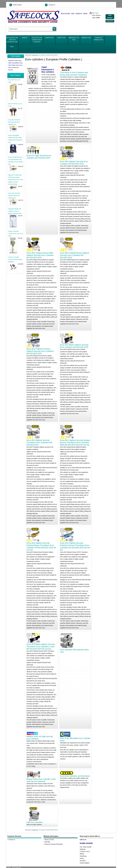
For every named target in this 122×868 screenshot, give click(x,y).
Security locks (28, 55)
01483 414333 (17, 5)
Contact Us (52, 5)
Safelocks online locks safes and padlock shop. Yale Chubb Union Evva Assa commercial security (15, 65)
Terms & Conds (65, 13)
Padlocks (25, 38)
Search (85, 13)
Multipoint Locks (86, 38)
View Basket (110, 17)
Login (73, 13)
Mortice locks (62, 38)
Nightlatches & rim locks (74, 39)
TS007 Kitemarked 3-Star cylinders (48, 70)
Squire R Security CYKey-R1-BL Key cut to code (16, 234)
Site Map (47, 842)
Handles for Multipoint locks (99, 39)
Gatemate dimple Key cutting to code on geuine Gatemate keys (15, 211)
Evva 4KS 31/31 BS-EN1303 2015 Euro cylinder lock (14, 196)
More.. (12, 47)
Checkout (110, 21)
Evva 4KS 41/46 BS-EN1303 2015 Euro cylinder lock (14, 122)
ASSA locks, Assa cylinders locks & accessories (37, 40)
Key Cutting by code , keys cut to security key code (12, 40)
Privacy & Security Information (54, 844)
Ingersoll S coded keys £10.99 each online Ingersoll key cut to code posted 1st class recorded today (15, 180)
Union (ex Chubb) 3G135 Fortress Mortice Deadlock (15, 259)
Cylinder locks (49, 38)
